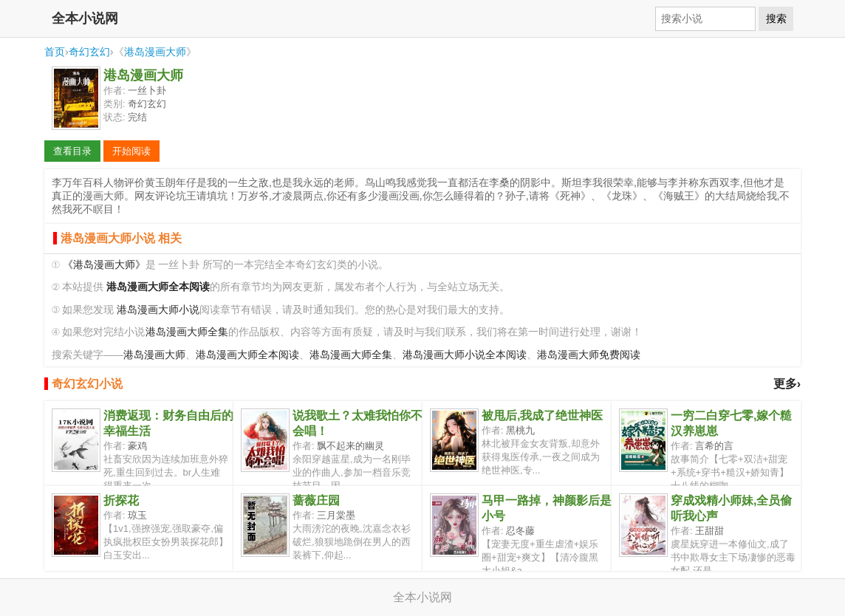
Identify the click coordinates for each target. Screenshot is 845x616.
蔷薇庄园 (316, 500)
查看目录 (72, 151)
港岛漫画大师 (155, 52)
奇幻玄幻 (89, 52)
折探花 (121, 500)
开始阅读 (131, 151)
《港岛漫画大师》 (104, 265)
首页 (55, 52)
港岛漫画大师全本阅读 (247, 355)
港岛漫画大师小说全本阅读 (465, 355)
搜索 (776, 18)
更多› (787, 384)
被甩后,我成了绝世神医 (542, 415)
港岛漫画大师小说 (158, 310)
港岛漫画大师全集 (187, 332)
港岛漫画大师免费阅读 (589, 355)
